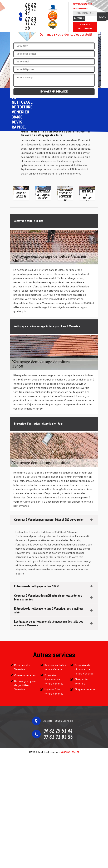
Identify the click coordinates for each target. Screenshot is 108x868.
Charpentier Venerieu (82, 682)
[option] (21, 193)
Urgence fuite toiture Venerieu (54, 692)
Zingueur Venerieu (85, 690)
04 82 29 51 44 (31, 10)
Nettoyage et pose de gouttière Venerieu (25, 685)
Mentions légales (70, 752)
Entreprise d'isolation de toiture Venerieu (54, 679)
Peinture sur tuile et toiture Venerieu (56, 667)
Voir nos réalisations (85, 27)
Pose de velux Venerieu (22, 667)
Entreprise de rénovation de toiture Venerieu (84, 669)
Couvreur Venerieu (25, 675)
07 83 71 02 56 (31, 24)
